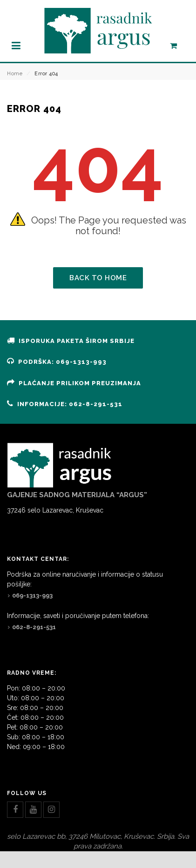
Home (15, 74)
